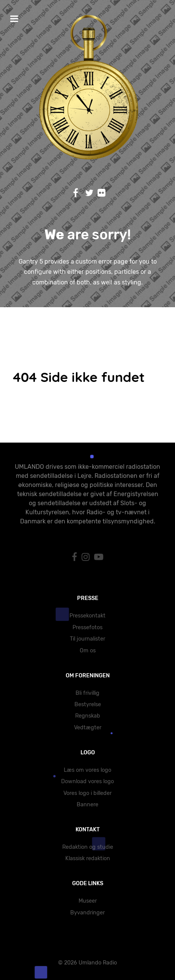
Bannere (87, 805)
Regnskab (88, 716)
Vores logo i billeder (87, 793)
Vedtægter (88, 728)
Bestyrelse (88, 704)
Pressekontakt (87, 616)
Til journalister (87, 639)
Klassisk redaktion (88, 858)
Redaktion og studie (88, 847)
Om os (88, 651)
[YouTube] (99, 557)
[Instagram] (87, 557)
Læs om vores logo (87, 770)
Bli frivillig (87, 693)
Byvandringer (87, 913)
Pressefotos (87, 627)
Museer (88, 901)
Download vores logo (87, 781)
